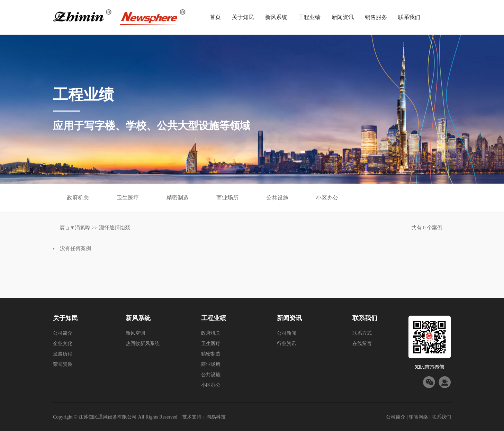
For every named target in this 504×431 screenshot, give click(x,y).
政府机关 (78, 198)
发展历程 (63, 354)
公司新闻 (287, 333)
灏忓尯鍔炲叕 (115, 228)
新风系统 (276, 17)
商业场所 (227, 198)
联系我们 (409, 17)
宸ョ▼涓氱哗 (75, 228)
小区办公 (327, 198)
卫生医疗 (128, 198)
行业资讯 (287, 344)
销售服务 (376, 17)
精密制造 (178, 198)
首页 (215, 17)
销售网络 (418, 417)
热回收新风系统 (143, 344)
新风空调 (135, 333)
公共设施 (277, 198)
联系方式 (362, 333)
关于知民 (243, 17)
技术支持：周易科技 (204, 417)
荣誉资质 (63, 364)
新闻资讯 (343, 17)
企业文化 (63, 344)
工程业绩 (309, 17)
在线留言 (362, 344)
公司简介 (63, 333)
